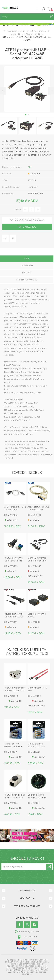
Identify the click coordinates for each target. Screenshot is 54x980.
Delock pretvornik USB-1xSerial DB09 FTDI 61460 (14, 617)
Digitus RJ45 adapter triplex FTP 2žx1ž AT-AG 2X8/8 (15, 691)
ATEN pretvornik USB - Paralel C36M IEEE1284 (38, 510)
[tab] (27, 259)
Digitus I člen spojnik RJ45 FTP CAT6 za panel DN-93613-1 (15, 798)
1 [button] (26, 115)
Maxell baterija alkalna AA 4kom (36, 745)
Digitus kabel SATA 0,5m (37, 689)
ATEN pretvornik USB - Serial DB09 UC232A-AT (15, 510)
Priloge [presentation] (27, 273)
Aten (30, 167)
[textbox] (24, 17)
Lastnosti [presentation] (27, 266)
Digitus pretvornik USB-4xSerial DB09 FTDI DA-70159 (37, 561)
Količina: (18, 210)
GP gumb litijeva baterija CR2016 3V (37, 796)
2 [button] (29, 115)
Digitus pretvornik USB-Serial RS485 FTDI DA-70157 (13, 561)
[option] (27, 126)
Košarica (50, 9)
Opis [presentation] (27, 259)
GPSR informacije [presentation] (27, 280)
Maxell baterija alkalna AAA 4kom (14, 745)
